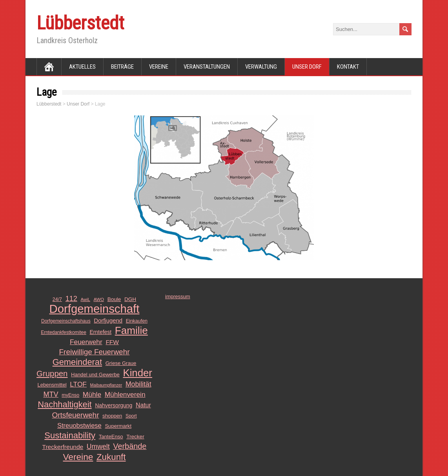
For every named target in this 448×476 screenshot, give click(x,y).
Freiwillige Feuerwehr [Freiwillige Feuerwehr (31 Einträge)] (95, 352)
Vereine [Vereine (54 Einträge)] (78, 457)
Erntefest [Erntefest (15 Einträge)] (100, 332)
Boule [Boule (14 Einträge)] (114, 299)
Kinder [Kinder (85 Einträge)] (137, 373)
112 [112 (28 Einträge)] (71, 299)
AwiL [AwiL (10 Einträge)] (86, 299)
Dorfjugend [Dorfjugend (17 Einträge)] (108, 321)
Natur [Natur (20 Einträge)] (143, 405)
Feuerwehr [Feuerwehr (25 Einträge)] (86, 342)
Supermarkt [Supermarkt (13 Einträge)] (118, 426)
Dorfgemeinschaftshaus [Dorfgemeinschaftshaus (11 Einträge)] (66, 321)
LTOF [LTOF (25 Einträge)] (78, 384)
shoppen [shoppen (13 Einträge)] (112, 416)
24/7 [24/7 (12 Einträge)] (57, 299)
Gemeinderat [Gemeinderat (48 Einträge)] (77, 362)
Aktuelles (82, 67)
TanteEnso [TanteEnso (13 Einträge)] (111, 437)
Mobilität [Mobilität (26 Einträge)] (138, 384)
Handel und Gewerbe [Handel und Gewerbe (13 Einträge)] (95, 375)
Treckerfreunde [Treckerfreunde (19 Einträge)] (63, 447)
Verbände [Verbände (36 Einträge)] (130, 446)
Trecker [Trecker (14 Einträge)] (135, 437)
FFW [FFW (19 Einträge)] (112, 342)
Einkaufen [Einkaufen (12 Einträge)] (137, 321)
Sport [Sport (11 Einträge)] (131, 416)
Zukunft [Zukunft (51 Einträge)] (111, 457)
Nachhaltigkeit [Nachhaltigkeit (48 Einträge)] (65, 405)
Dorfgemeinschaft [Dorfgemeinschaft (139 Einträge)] (95, 309)
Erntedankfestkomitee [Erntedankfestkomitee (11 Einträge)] (64, 332)
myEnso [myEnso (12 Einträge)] (70, 395)
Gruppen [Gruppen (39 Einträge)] (52, 374)
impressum (178, 296)
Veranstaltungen (207, 67)
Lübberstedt (80, 23)
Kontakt (348, 67)
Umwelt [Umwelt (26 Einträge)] (98, 447)
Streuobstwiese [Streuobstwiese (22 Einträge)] (79, 425)
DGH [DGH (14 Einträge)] (130, 299)
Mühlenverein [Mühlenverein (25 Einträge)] (125, 394)
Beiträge (122, 67)
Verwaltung (261, 67)
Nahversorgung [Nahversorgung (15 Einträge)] (114, 405)
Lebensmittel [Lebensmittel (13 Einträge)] (52, 385)
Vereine (159, 67)
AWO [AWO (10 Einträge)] (99, 299)
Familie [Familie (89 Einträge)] (131, 330)
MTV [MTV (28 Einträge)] (51, 394)
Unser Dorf (307, 67)
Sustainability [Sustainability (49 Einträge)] (70, 436)
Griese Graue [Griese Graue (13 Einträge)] (121, 363)
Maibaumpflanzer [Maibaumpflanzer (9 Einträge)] (106, 385)
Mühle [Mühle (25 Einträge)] (92, 394)
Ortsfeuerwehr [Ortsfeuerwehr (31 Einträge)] (75, 415)
